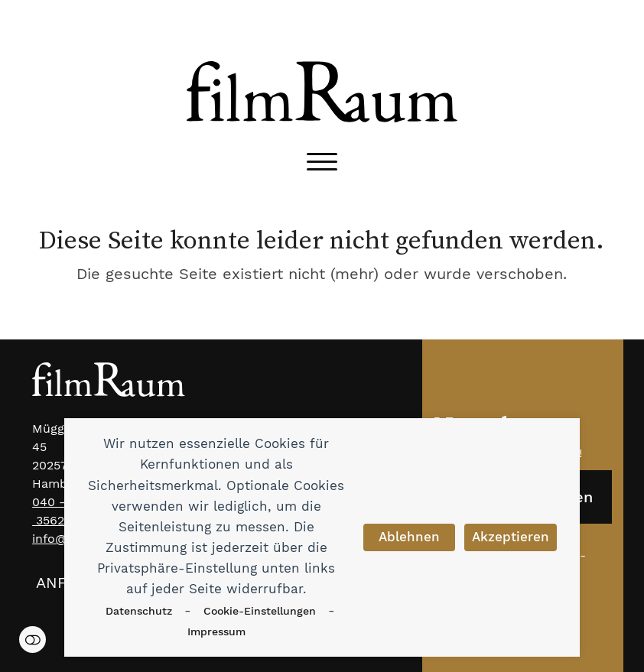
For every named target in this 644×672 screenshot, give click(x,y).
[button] (322, 162)
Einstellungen (33, 640)
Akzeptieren (511, 537)
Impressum (216, 631)
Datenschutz (139, 611)
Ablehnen (409, 537)
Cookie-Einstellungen (260, 611)
